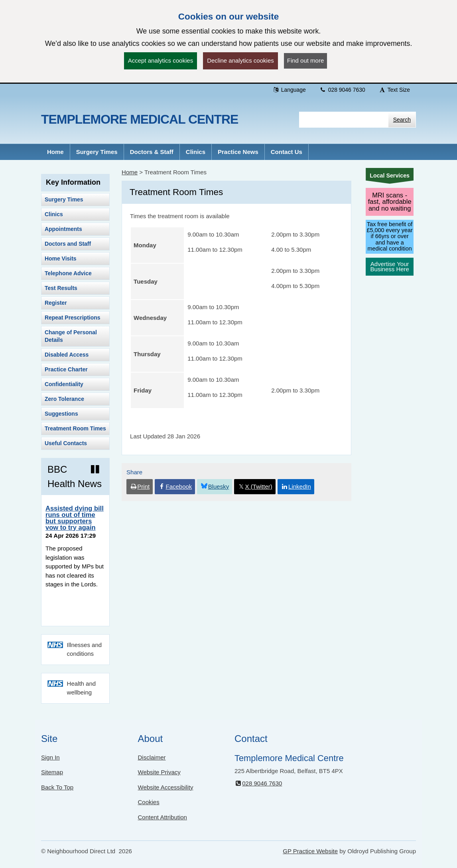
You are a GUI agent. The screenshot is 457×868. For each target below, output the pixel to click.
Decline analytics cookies (240, 60)
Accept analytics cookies (161, 60)
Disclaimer (152, 757)
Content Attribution (163, 817)
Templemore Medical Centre (140, 119)
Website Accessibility (166, 787)
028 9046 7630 (342, 90)
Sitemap (52, 772)
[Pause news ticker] (95, 470)
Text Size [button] (394, 90)
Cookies (149, 802)
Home (130, 172)
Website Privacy (159, 772)
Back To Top (57, 787)
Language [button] (289, 90)
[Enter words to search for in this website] (344, 120)
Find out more (306, 60)
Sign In (50, 757)
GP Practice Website (310, 851)
